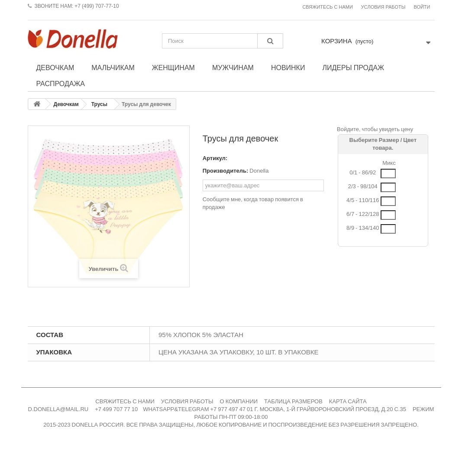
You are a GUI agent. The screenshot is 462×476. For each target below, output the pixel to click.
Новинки (288, 68)
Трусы (99, 104)
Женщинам (173, 68)
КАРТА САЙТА (348, 401)
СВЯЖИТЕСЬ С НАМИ (125, 401)
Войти (422, 7)
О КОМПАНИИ (239, 401)
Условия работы (383, 7)
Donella (259, 171)
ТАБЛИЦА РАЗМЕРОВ (293, 401)
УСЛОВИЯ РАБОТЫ (187, 401)
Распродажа (61, 84)
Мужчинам (233, 68)
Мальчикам (113, 68)
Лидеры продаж (353, 68)
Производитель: (226, 171)
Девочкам (55, 68)
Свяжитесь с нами (327, 7)
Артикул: (215, 158)
